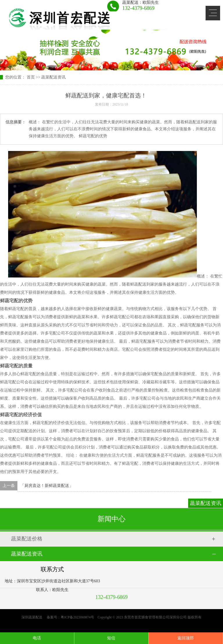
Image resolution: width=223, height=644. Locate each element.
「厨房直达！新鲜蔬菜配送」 (47, 486)
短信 (111, 638)
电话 (37, 638)
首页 (31, 77)
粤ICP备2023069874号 (77, 617)
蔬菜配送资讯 (53, 77)
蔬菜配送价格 (27, 539)
